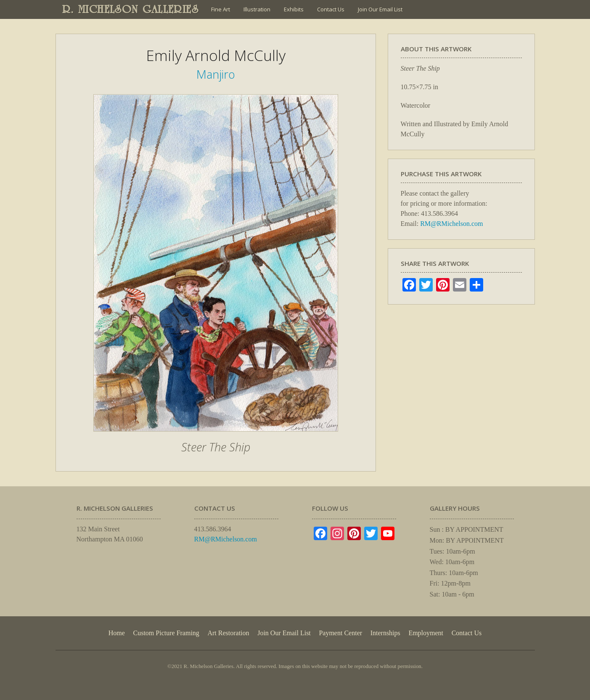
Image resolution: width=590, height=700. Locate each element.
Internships (385, 633)
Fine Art (221, 9)
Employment (426, 633)
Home (117, 633)
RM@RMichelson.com (451, 224)
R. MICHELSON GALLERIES (131, 9)
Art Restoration (228, 633)
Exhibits (294, 9)
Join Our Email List (380, 9)
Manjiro (216, 74)
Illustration (257, 9)
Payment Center (340, 633)
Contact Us (331, 9)
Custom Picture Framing (166, 633)
